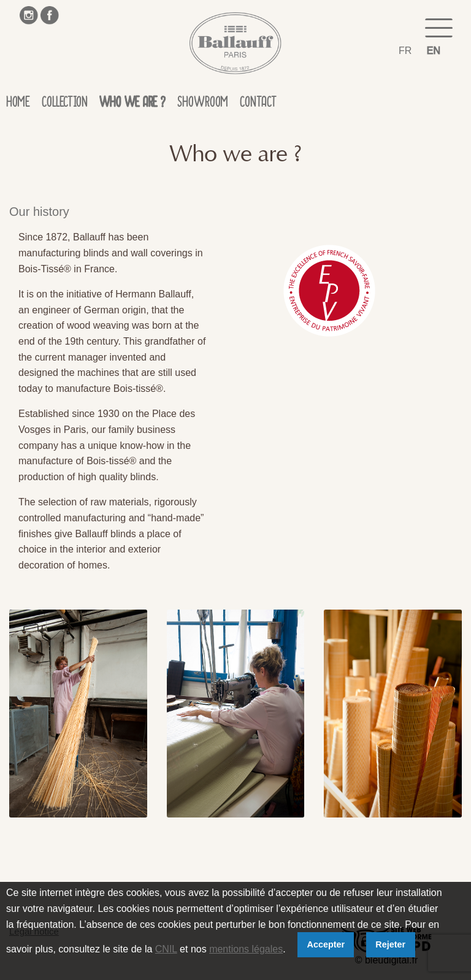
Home (18, 104)
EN (434, 51)
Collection (64, 104)
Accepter (326, 944)
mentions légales (246, 949)
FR (405, 51)
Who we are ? (132, 104)
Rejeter (390, 944)
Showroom (202, 104)
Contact (258, 104)
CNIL (166, 949)
